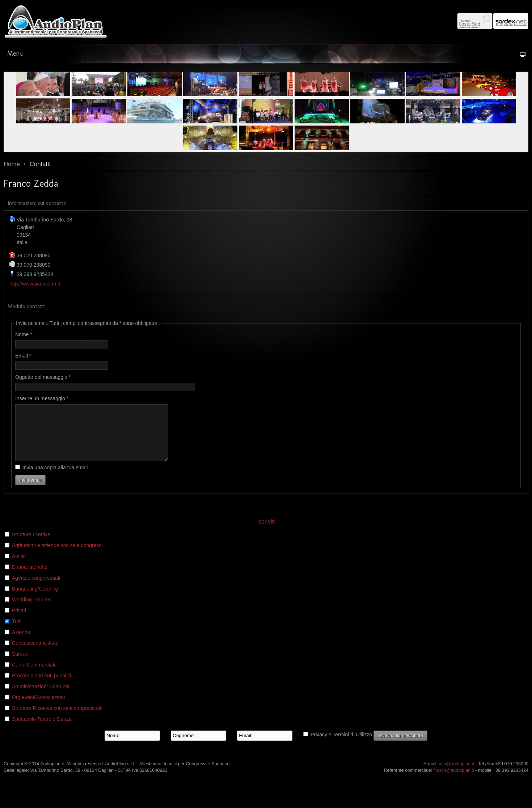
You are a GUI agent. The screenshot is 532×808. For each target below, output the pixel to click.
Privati (19, 621)
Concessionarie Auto (35, 654)
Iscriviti (266, 532)
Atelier (19, 567)
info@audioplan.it (457, 775)
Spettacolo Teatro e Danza (42, 730)
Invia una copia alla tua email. (56, 478)
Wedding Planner (31, 610)
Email (23, 356)
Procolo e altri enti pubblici (41, 686)
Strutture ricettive (31, 545)
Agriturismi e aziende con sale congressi (57, 556)
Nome (24, 334)
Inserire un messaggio (42, 398)
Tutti (17, 632)
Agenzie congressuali (36, 589)
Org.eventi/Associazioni (38, 708)
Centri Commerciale (34, 676)
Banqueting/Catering (35, 600)
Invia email (30, 491)
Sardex (20, 665)
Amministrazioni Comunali (41, 697)
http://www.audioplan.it (35, 284)
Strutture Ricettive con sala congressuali (57, 719)
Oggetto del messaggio (43, 377)
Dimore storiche (30, 578)
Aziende (21, 643)
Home (12, 164)
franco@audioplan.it (454, 781)
